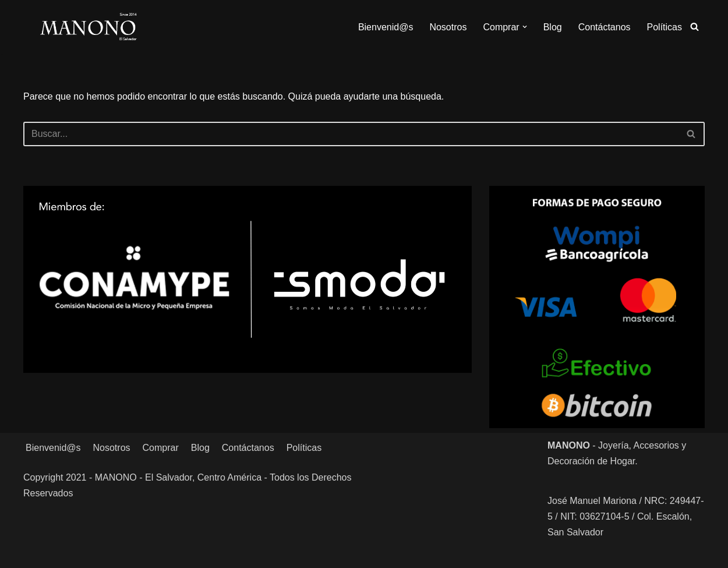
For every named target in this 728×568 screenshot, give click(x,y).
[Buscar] (695, 27)
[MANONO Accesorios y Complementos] (88, 27)
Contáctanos (605, 27)
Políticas (665, 27)
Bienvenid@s (386, 27)
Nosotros (448, 27)
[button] (525, 27)
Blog (553, 27)
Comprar (161, 448)
